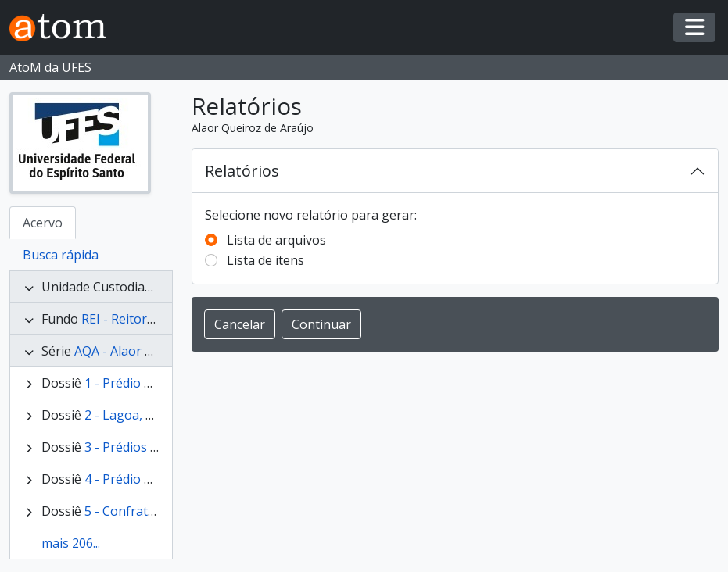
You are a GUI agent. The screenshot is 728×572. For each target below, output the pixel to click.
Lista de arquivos (276, 240)
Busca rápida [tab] (61, 255)
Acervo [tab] (43, 223)
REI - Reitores (121, 319)
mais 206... (71, 543)
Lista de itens (265, 260)
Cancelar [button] (240, 324)
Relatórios (242, 171)
